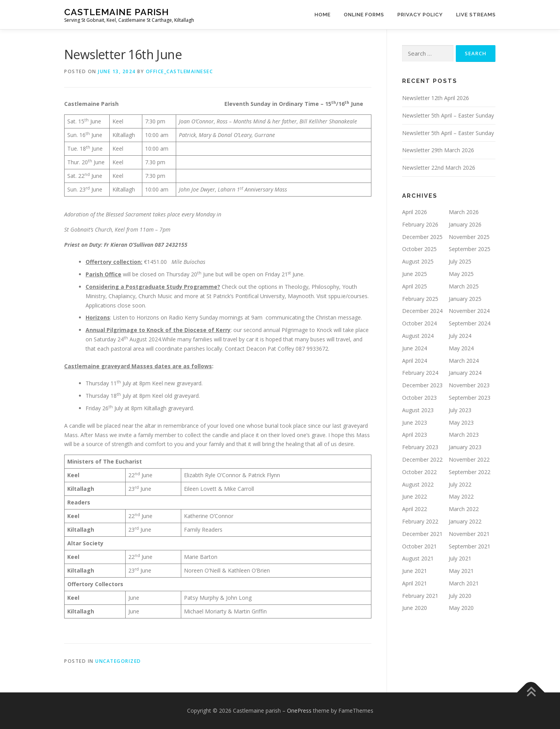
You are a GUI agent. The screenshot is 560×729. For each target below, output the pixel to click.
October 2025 (419, 249)
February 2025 (420, 299)
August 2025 (418, 261)
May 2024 (461, 348)
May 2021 (461, 571)
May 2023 (461, 422)
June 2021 (415, 571)
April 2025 (415, 286)
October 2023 (419, 398)
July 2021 (460, 558)
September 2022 (470, 472)
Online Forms (364, 15)
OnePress (299, 711)
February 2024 (420, 373)
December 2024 (422, 311)
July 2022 (460, 484)
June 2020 (415, 608)
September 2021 (470, 546)
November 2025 (469, 237)
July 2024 (460, 336)
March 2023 (464, 435)
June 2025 (415, 274)
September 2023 (470, 398)
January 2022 (465, 521)
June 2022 (415, 496)
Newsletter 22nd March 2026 (439, 168)
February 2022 (420, 521)
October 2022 (419, 472)
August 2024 (418, 336)
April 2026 (415, 212)
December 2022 (422, 459)
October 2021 (419, 546)
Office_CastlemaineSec (179, 71)
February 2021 (420, 596)
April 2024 (415, 361)
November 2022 (469, 459)
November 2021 (469, 534)
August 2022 (418, 484)
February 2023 (420, 447)
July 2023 (460, 410)
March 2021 (464, 583)
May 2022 (461, 496)
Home (323, 15)
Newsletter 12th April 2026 (436, 98)
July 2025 (460, 261)
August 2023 (418, 410)
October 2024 (419, 323)
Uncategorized (118, 661)
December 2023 (422, 385)
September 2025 (470, 249)
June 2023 (415, 422)
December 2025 (422, 237)
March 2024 (464, 361)
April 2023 (415, 435)
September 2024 (470, 323)
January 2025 (465, 299)
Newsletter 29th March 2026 (438, 150)
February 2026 (420, 224)
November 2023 (469, 385)
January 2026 (465, 224)
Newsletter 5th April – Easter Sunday (448, 115)
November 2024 (469, 311)
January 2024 (465, 373)
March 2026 (464, 212)
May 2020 (461, 608)
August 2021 (418, 558)
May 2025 (461, 274)
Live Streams (476, 15)
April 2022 (415, 509)
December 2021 (422, 534)
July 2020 (460, 596)
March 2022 (464, 509)
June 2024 (415, 348)
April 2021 (415, 583)
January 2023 (465, 447)
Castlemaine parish (116, 12)
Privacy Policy (420, 15)
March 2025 (464, 286)
